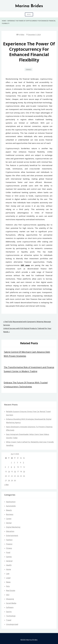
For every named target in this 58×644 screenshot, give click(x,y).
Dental (9, 523)
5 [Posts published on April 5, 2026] (23, 462)
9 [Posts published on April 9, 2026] (14, 467)
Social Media (11, 603)
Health (9, 565)
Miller (22, 35)
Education (10, 531)
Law (8, 574)
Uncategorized (12, 624)
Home (9, 569)
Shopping (10, 599)
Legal (8, 578)
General (9, 561)
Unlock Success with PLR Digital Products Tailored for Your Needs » (27, 330)
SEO (8, 595)
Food (8, 552)
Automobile (11, 506)
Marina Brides (29, 6)
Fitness (9, 548)
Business (10, 514)
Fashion (9, 540)
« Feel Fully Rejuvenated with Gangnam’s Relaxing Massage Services (27, 323)
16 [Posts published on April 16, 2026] (15, 472)
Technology (11, 616)
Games (9, 557)
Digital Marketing (13, 527)
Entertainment (12, 535)
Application (11, 502)
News (8, 582)
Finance (29, 69)
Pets (8, 586)
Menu (29, 14)
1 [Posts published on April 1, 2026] (11, 462)
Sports (9, 612)
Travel (9, 620)
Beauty (9, 510)
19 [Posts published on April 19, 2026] (24, 472)
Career (9, 519)
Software (10, 607)
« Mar (6, 485)
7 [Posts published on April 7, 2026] (8, 467)
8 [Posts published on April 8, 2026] (11, 467)
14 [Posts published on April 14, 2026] (9, 472)
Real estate (11, 590)
